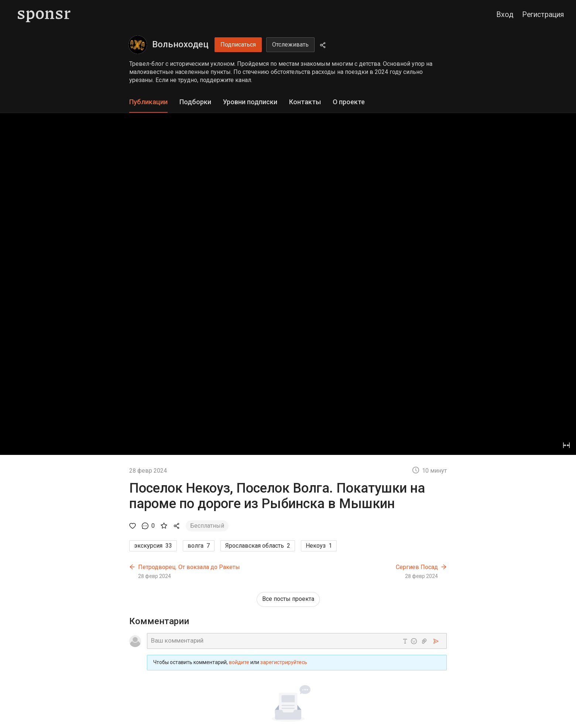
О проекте (349, 102)
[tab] (148, 102)
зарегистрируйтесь (284, 662)
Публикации (148, 102)
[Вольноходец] (138, 45)
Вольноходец (180, 44)
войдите (239, 662)
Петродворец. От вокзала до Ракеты (189, 567)
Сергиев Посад (417, 567)
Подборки (195, 102)
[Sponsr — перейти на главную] (44, 15)
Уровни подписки (250, 102)
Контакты (305, 102)
